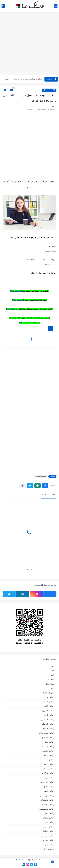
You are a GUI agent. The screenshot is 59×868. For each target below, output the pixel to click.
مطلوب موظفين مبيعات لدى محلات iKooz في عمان (23, 79)
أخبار (53, 666)
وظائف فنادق (49, 787)
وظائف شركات (48, 773)
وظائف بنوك (50, 742)
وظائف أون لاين (48, 737)
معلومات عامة (49, 693)
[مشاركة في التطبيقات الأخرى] (22, 486)
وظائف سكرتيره (48, 769)
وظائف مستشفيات (47, 809)
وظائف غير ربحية (48, 782)
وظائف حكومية (48, 751)
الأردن (52, 675)
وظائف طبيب (49, 778)
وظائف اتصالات (48, 702)
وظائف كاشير (49, 791)
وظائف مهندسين (48, 836)
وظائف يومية (49, 845)
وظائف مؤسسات (47, 800)
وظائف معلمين (48, 822)
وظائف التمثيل (49, 715)
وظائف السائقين (48, 720)
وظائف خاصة (49, 755)
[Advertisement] (29, 44)
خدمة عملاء (50, 684)
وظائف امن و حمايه (47, 733)
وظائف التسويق (49, 90)
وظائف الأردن (49, 706)
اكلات (52, 670)
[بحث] (3, 6)
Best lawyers (49, 849)
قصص (52, 688)
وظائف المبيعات (48, 728)
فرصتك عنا (12, 309)
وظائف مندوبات (48, 827)
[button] (45, 486)
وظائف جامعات (48, 746)
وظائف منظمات (48, 831)
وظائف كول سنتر (47, 795)
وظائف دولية (49, 764)
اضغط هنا (16, 291)
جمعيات (51, 679)
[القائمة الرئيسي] (56, 6)
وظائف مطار (49, 813)
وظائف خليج (50, 760)
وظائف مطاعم (49, 818)
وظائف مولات (49, 840)
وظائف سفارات (48, 697)
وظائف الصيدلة (48, 724)
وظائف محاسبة (48, 804)
